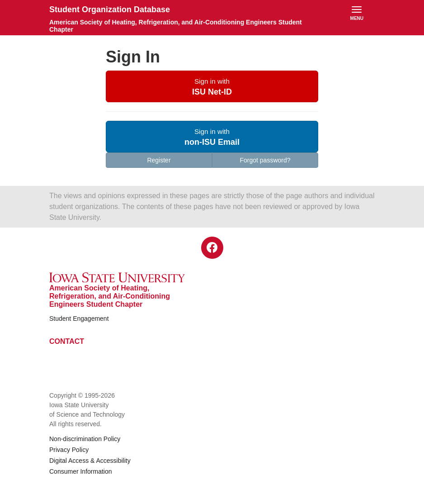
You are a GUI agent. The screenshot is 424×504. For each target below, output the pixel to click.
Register (159, 160)
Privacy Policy (69, 450)
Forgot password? (265, 160)
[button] (212, 86)
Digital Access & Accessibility (90, 461)
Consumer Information (81, 471)
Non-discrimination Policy (85, 439)
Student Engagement (79, 319)
